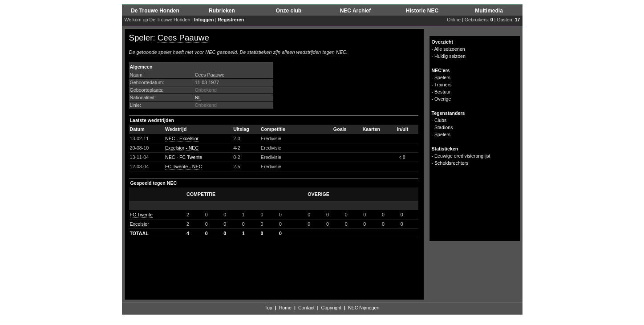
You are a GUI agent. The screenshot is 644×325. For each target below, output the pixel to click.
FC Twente (141, 215)
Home (285, 308)
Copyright (331, 308)
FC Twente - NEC (184, 167)
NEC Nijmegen (364, 308)
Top (269, 308)
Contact (306, 308)
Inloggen (204, 20)
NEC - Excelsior (182, 138)
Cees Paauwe (183, 38)
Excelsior (140, 224)
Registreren (231, 20)
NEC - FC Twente (184, 157)
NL (198, 97)
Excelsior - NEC (182, 148)
